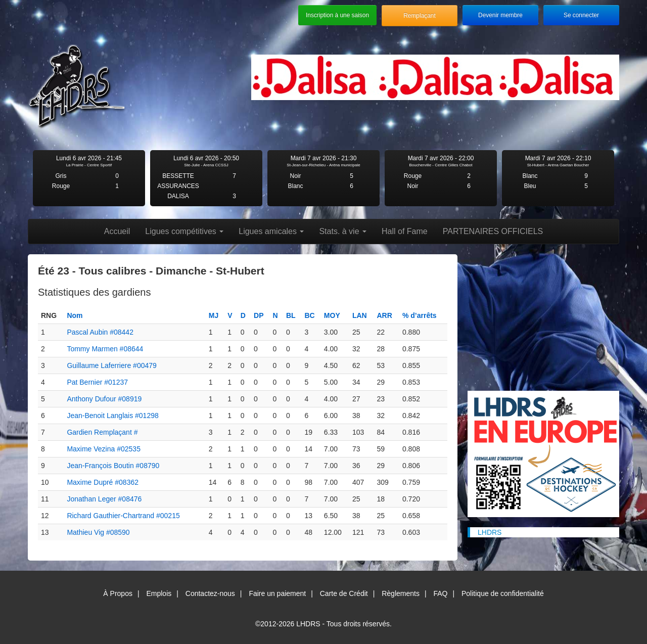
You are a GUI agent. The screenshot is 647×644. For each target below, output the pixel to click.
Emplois (159, 593)
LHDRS (490, 532)
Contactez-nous (210, 593)
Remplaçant (419, 16)
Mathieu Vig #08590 (98, 532)
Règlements (401, 593)
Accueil (117, 231)
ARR (384, 315)
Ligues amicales (271, 231)
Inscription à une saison (337, 15)
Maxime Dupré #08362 (103, 482)
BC (309, 315)
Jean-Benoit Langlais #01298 (112, 416)
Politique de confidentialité (503, 593)
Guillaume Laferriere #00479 (111, 365)
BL (291, 315)
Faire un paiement (277, 593)
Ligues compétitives (184, 231)
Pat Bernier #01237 (97, 382)
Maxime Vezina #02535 (104, 449)
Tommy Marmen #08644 (105, 349)
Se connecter (581, 15)
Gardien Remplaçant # (102, 432)
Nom (75, 315)
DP (259, 315)
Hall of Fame (405, 231)
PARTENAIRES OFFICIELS (493, 231)
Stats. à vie (343, 231)
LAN (360, 315)
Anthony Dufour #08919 (104, 399)
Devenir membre (500, 15)
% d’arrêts (420, 315)
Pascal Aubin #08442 (100, 332)
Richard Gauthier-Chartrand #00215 (123, 516)
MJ (214, 315)
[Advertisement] (543, 317)
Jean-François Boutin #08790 (113, 466)
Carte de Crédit (344, 593)
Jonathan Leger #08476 (104, 499)
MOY (332, 315)
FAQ (440, 593)
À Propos (118, 593)
